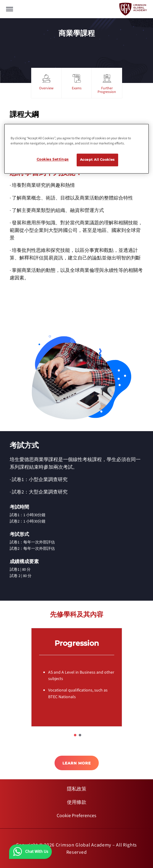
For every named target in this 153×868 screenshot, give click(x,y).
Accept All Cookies (97, 160)
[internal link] (77, 789)
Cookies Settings (53, 160)
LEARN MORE (77, 763)
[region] (77, 149)
